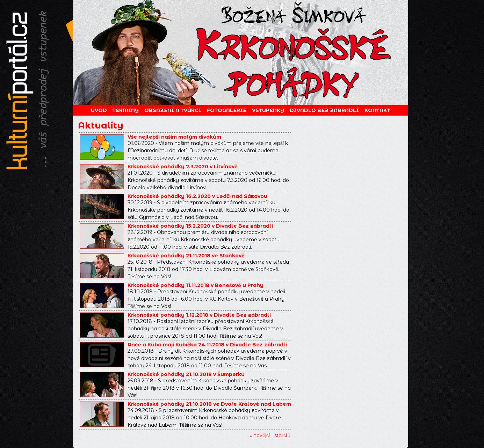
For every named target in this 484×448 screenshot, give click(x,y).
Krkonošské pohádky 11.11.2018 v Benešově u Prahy (196, 285)
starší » (283, 435)
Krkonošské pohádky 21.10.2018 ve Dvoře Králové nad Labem (209, 404)
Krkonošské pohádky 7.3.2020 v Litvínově (183, 167)
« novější (260, 435)
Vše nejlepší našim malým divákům (174, 137)
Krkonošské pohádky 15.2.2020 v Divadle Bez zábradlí (200, 226)
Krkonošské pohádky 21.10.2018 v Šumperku (186, 374)
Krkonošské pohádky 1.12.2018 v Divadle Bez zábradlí (199, 315)
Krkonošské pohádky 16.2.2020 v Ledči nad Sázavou (197, 196)
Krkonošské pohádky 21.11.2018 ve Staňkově (186, 256)
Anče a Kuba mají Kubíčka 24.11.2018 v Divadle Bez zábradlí (207, 345)
